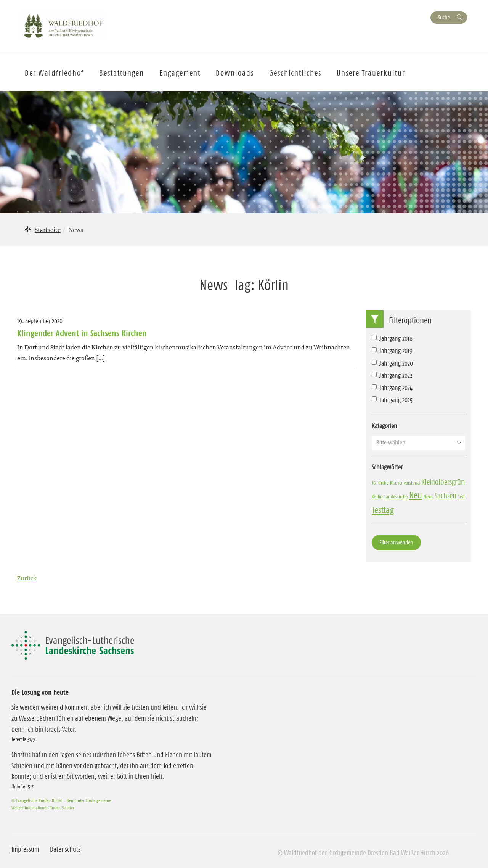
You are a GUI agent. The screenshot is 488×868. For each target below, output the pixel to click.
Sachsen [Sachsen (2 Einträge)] (445, 496)
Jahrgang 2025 (392, 400)
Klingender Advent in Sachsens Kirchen (82, 333)
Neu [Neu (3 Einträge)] (416, 495)
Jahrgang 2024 (392, 388)
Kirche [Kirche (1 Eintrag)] (383, 483)
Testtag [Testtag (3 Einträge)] (383, 510)
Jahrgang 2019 (392, 351)
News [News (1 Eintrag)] (428, 496)
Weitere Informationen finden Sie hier (43, 808)
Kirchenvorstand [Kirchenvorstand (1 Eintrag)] (405, 483)
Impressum (25, 849)
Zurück (27, 578)
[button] (418, 443)
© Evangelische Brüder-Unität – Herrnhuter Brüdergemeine (61, 800)
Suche (444, 17)
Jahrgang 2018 (392, 338)
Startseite (48, 230)
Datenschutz (65, 849)
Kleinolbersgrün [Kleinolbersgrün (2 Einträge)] (443, 482)
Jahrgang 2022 (392, 375)
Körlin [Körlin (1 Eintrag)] (377, 496)
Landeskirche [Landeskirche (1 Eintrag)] (396, 496)
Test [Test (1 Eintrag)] (461, 496)
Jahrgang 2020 (392, 363)
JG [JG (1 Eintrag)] (374, 483)
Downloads (235, 73)
